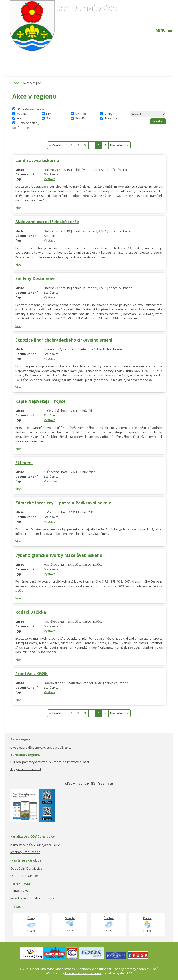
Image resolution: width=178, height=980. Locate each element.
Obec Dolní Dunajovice (26, 868)
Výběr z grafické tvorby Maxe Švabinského (59, 555)
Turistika (111, 118)
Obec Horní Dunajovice (27, 876)
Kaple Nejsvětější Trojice (40, 401)
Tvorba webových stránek (83, 973)
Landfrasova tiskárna (37, 160)
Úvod (16, 83)
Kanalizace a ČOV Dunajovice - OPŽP (36, 845)
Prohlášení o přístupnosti (94, 969)
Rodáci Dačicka (31, 612)
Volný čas (111, 114)
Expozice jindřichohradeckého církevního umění (64, 340)
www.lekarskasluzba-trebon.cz (32, 898)
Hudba (22, 118)
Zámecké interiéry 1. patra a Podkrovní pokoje (63, 503)
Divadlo (81, 114)
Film (49, 114)
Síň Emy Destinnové (35, 278)
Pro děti (81, 118)
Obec (83, 7)
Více (18, 208)
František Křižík (32, 674)
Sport (50, 118)
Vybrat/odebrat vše (31, 109)
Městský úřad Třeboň (25, 852)
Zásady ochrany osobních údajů (136, 969)
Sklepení (24, 463)
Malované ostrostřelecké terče (47, 222)
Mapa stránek (65, 969)
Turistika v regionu (25, 755)
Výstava (23, 114)
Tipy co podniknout (26, 769)
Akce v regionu (22, 739)
